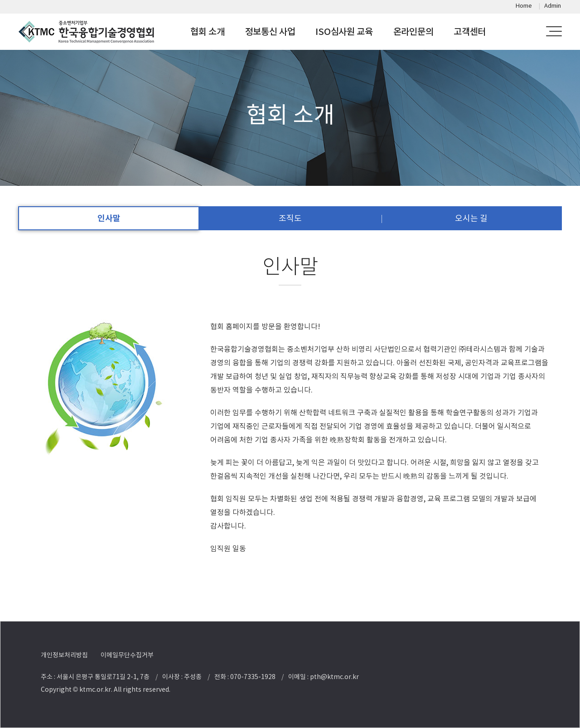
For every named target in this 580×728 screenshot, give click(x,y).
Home (524, 6)
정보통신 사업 (270, 32)
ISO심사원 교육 (344, 32)
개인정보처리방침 (64, 655)
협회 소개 (208, 32)
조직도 (290, 218)
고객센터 (470, 32)
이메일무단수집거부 (127, 655)
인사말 (109, 218)
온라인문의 (413, 32)
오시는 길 (471, 218)
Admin (553, 6)
